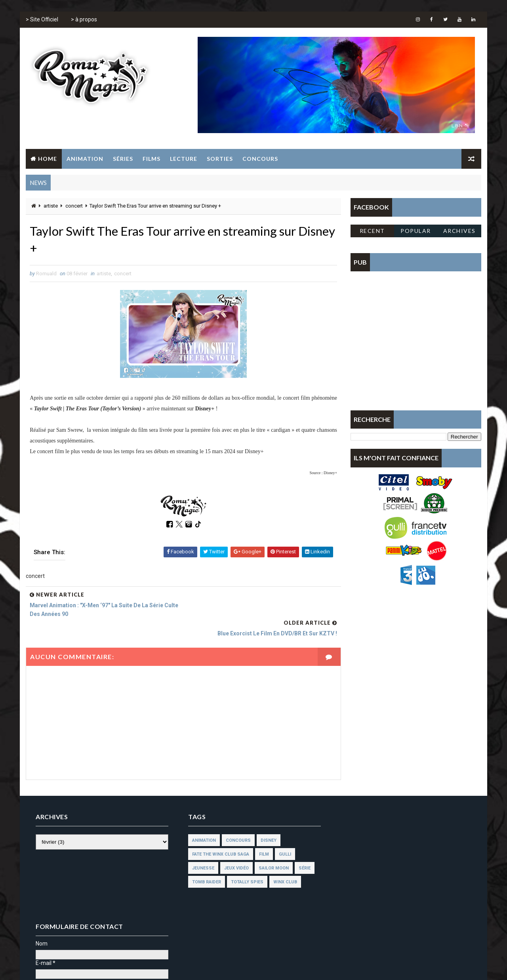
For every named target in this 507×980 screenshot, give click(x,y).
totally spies (244, 864)
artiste (51, 206)
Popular (416, 231)
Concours (260, 159)
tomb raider (204, 864)
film (261, 836)
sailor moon (271, 850)
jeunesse (200, 850)
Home (48, 159)
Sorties (220, 159)
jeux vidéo (234, 850)
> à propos (84, 20)
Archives (459, 231)
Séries (123, 159)
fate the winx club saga (218, 836)
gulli (282, 836)
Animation (85, 159)
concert (74, 206)
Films (152, 159)
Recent (372, 231)
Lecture (184, 159)
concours (235, 822)
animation (201, 822)
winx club (282, 864)
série (302, 850)
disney (266, 822)
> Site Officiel (42, 20)
